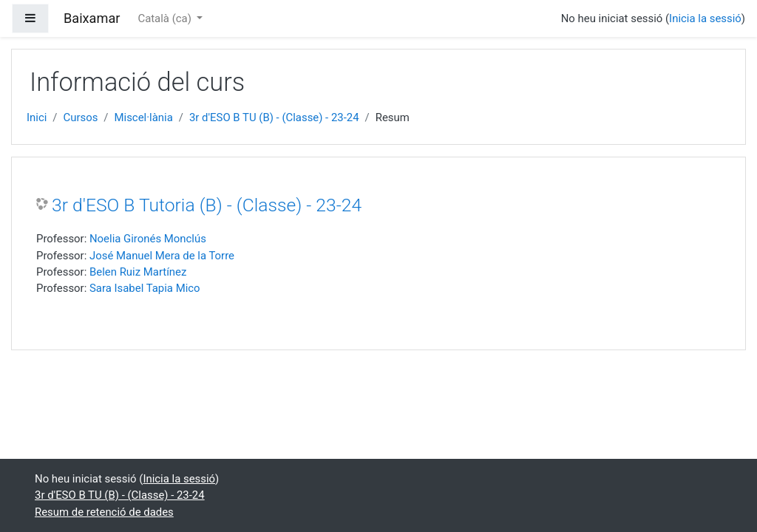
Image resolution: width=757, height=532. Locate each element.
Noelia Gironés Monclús (148, 239)
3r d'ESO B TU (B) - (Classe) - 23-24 (274, 117)
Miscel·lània (144, 117)
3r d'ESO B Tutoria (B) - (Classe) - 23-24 (207, 205)
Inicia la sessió (705, 18)
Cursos (81, 117)
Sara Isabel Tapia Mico (145, 288)
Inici (37, 117)
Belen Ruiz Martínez (138, 272)
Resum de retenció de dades (104, 512)
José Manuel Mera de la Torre (162, 256)
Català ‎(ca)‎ (166, 18)
